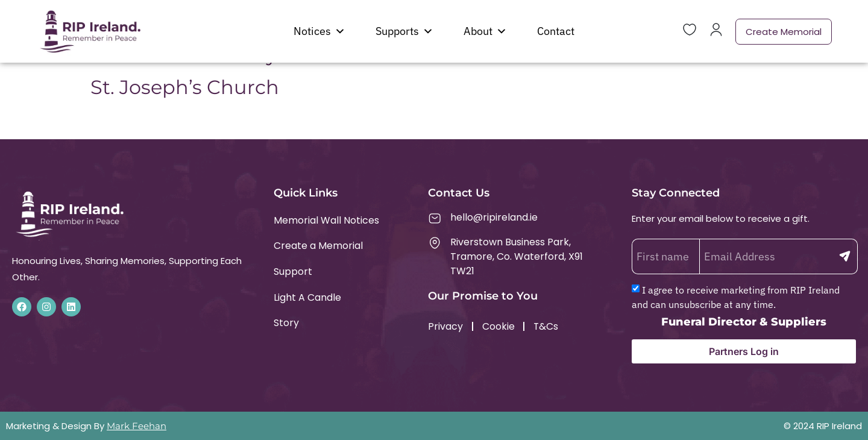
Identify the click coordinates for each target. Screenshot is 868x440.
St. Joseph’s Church (185, 87)
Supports (404, 31)
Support (293, 272)
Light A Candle (307, 298)
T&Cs (547, 326)
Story (286, 324)
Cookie (498, 326)
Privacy (445, 326)
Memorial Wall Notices (326, 220)
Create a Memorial (318, 246)
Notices (319, 31)
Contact (556, 31)
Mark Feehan (137, 426)
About (485, 31)
